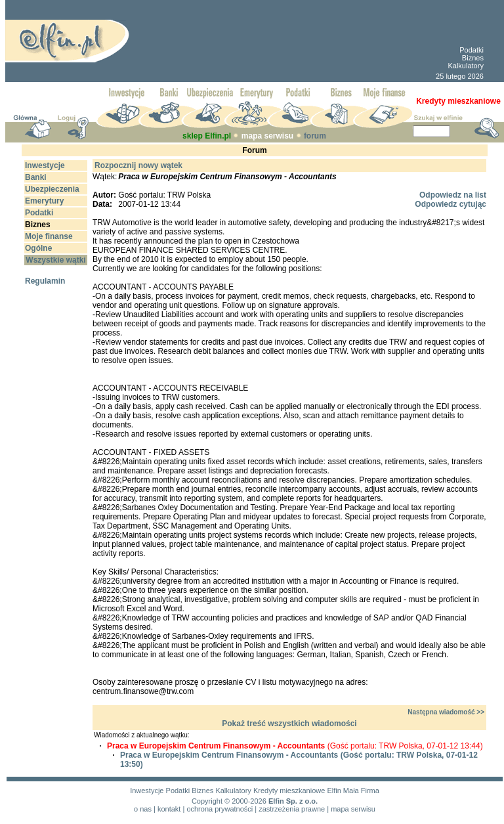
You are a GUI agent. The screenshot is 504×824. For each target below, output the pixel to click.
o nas (143, 809)
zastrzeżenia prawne (292, 809)
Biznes (473, 58)
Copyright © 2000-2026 (229, 801)
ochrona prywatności (220, 809)
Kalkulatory (465, 66)
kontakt (169, 809)
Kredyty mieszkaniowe (289, 791)
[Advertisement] (274, 41)
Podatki (472, 50)
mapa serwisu (267, 136)
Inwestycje (147, 791)
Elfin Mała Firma (353, 791)
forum (315, 136)
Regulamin (45, 281)
